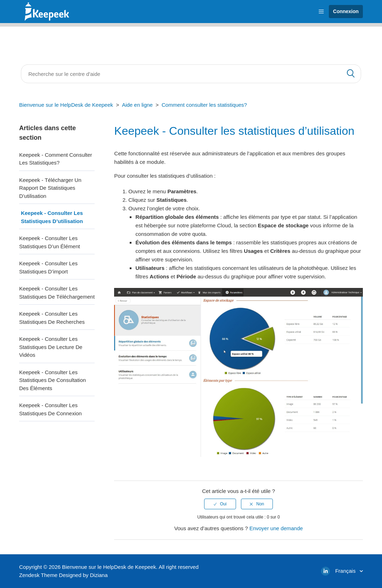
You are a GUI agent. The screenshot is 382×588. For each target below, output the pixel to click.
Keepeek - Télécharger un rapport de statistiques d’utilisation (50, 188)
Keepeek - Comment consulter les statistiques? (56, 159)
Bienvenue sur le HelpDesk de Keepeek (66, 105)
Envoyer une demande (276, 528)
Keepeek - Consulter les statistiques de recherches (52, 318)
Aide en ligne (137, 105)
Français (346, 571)
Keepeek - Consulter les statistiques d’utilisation (52, 217)
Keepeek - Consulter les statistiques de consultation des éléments (52, 380)
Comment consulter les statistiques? (204, 105)
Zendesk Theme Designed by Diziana (63, 575)
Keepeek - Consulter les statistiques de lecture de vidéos (51, 347)
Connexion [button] (346, 11)
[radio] (220, 504)
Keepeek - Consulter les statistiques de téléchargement (57, 293)
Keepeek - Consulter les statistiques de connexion (50, 409)
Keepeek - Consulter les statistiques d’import (48, 267)
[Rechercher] (191, 74)
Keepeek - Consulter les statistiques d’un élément (50, 242)
